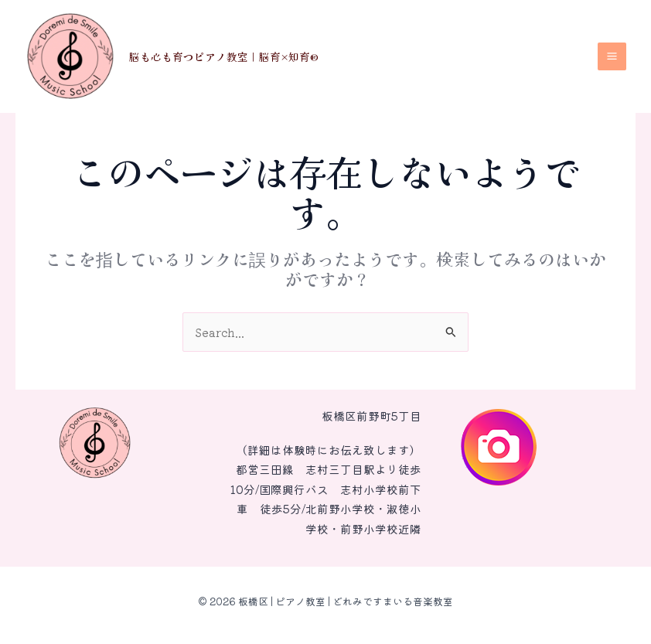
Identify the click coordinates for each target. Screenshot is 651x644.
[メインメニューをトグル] (612, 57)
